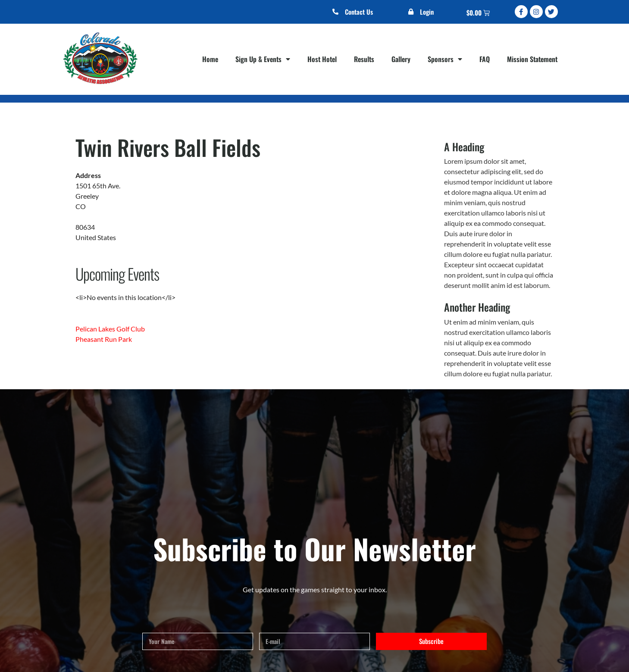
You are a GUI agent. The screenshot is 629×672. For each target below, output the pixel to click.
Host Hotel (322, 59)
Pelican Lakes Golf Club (110, 329)
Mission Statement (532, 59)
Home (210, 59)
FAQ (485, 59)
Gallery (401, 59)
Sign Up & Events (263, 59)
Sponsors (445, 59)
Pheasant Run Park (104, 339)
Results (364, 59)
